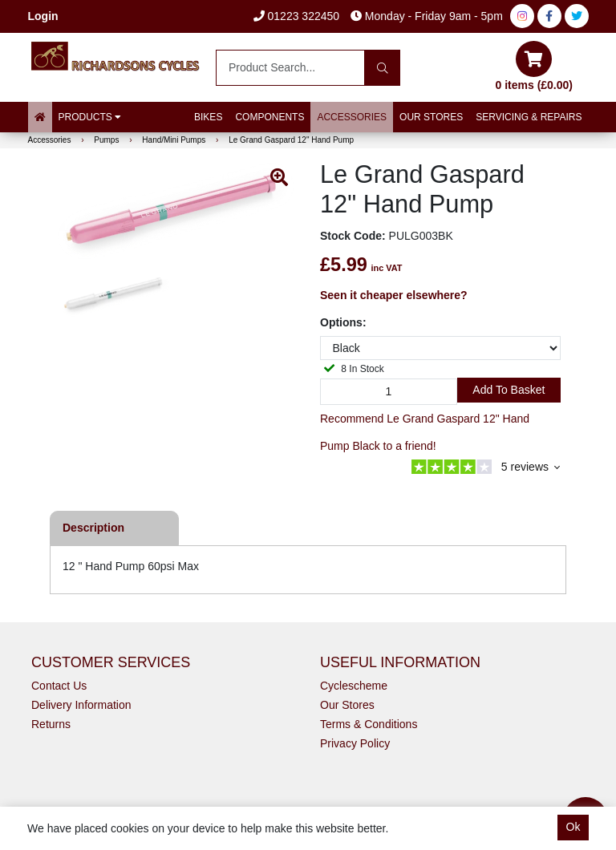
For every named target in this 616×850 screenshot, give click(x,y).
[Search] (382, 68)
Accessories (352, 117)
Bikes (208, 117)
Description (93, 528)
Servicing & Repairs (529, 117)
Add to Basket (509, 390)
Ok (573, 827)
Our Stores (431, 117)
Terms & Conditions (369, 724)
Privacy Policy (355, 743)
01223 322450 (296, 16)
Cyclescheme (354, 686)
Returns (51, 724)
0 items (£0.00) (535, 66)
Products (90, 117)
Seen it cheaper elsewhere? (394, 295)
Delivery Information (81, 705)
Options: (343, 322)
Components (269, 117)
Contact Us (59, 686)
